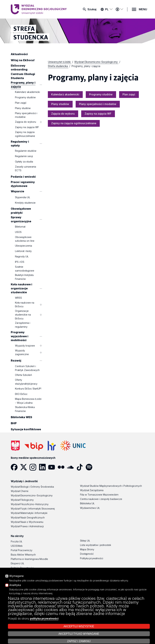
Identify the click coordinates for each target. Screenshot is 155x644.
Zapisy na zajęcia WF (27, 127)
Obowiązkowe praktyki (21, 211)
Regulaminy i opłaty (20, 144)
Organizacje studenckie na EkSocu (23, 315)
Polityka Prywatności (22, 568)
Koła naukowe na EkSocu (25, 305)
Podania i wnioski (23, 177)
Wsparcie (17, 191)
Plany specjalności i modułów (26, 115)
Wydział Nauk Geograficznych (28, 518)
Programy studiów (25, 97)
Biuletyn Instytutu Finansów (24, 277)
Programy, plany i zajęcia (23, 85)
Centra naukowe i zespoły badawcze (101, 499)
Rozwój (16, 361)
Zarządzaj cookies (113, 632)
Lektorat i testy (23, 251)
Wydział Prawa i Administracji (27, 526)
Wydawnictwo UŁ (90, 508)
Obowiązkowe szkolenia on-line (25, 239)
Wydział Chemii (20, 491)
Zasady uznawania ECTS (26, 169)
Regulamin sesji (24, 156)
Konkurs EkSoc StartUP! (28, 389)
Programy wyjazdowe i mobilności (20, 336)
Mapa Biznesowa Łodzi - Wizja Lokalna (28, 401)
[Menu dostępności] (119, 9)
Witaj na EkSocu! (23, 60)
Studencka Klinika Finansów (25, 409)
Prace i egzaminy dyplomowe (23, 184)
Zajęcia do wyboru (26, 122)
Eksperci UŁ (18, 563)
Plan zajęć (21, 103)
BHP (14, 423)
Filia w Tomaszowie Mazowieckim (99, 495)
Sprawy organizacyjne (21, 219)
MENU (143, 9)
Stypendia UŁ (23, 198)
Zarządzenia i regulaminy (23, 325)
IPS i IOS (20, 262)
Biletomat (20, 227)
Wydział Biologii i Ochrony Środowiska (32, 487)
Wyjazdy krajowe (25, 346)
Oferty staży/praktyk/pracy (26, 382)
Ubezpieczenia (24, 246)
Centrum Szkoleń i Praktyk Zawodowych (27, 368)
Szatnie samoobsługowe (25, 269)
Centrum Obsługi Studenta (23, 76)
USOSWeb (17, 546)
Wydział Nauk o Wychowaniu (27, 522)
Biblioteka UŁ (87, 503)
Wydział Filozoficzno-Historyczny (30, 504)
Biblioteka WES (21, 417)
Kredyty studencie (25, 203)
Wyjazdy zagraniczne (22, 352)
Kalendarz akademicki (27, 92)
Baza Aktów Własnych (23, 555)
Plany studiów (23, 108)
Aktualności (19, 54)
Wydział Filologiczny (22, 500)
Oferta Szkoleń (24, 375)
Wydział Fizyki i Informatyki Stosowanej (33, 509)
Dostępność (18, 572)
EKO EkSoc (21, 394)
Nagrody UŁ (22, 257)
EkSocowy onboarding (19, 68)
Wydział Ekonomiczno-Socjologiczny (32, 496)
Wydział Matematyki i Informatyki (29, 513)
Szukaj (92, 9)
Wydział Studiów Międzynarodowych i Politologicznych (111, 486)
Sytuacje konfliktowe (26, 429)
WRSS (18, 298)
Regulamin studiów (26, 151)
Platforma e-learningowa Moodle (29, 559)
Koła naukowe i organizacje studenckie (21, 288)
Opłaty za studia (24, 162)
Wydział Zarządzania (92, 490)
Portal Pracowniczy (22, 550)
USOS (18, 232)
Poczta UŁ (17, 542)
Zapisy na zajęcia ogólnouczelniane (25, 134)
